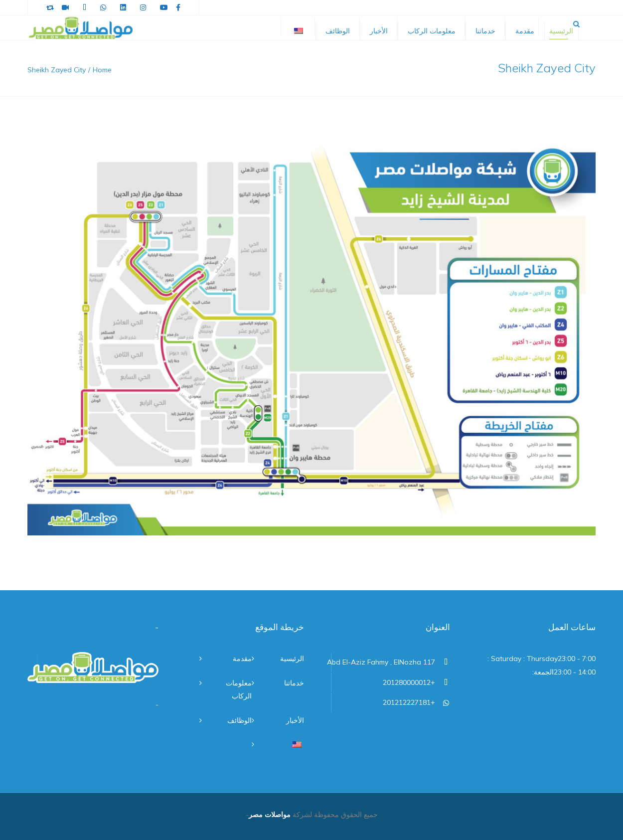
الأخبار (379, 31)
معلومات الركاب (432, 31)
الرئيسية (561, 31)
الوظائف (338, 31)
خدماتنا (485, 31)
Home (102, 70)
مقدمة (525, 31)
